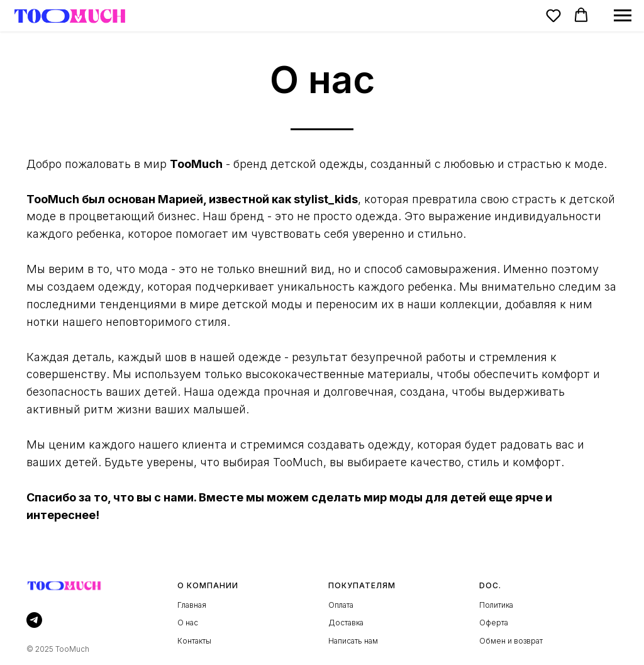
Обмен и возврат (511, 641)
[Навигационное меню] (623, 16)
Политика (496, 605)
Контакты (194, 641)
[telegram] (34, 620)
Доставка (346, 623)
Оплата (341, 605)
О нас (188, 623)
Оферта (494, 623)
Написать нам (353, 641)
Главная (192, 605)
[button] (553, 15)
